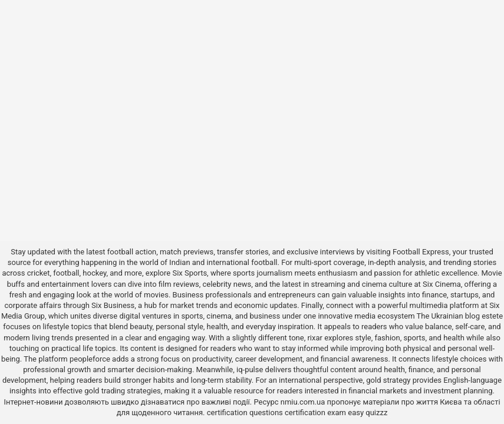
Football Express (421, 252)
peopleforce (90, 359)
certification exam (315, 413)
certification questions (245, 413)
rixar (315, 338)
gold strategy (388, 380)
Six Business (113, 305)
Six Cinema (442, 284)
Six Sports (190, 273)
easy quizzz (368, 413)
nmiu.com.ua (303, 402)
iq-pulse (250, 370)
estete (492, 316)
